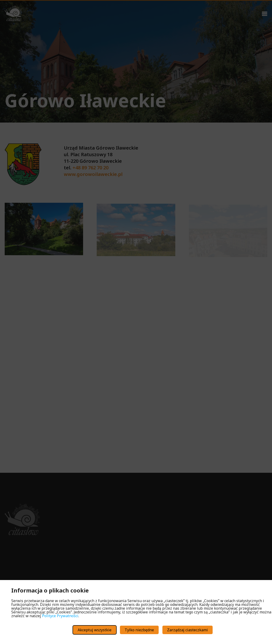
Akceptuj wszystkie (95, 630)
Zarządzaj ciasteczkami (188, 630)
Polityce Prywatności (60, 616)
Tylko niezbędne (139, 630)
